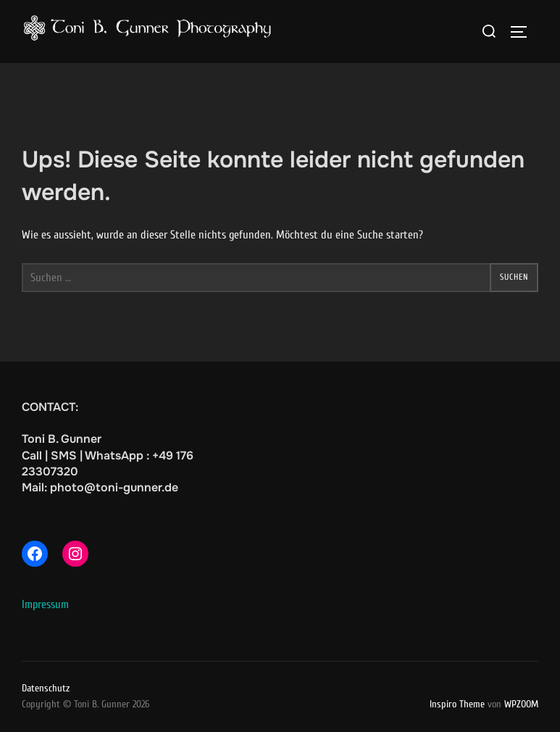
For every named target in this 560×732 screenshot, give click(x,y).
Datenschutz (46, 688)
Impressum (45, 604)
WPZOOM (521, 704)
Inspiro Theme (457, 704)
